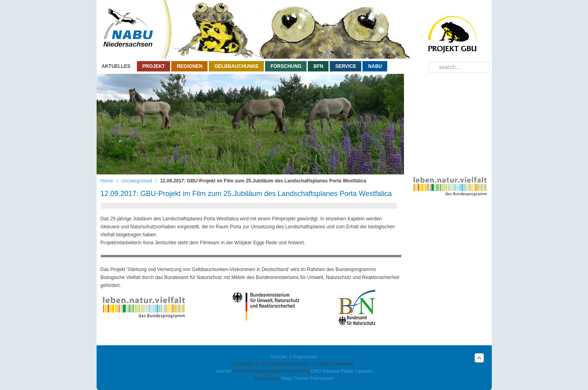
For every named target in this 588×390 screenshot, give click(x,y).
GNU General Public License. (342, 371)
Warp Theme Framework (307, 378)
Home (107, 181)
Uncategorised (137, 181)
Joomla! (223, 371)
